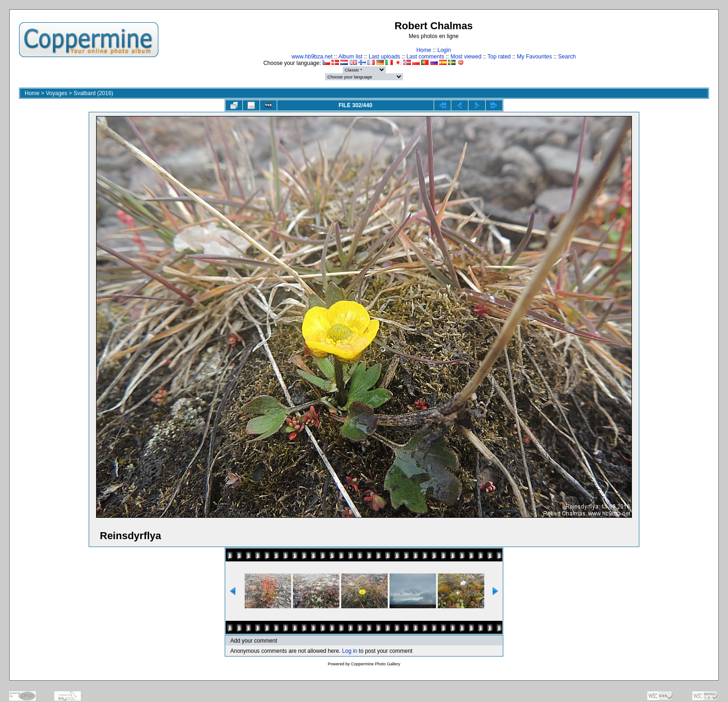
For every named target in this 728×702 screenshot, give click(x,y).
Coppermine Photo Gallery (376, 664)
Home (424, 50)
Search (567, 57)
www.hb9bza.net (312, 57)
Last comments (425, 57)
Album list (351, 57)
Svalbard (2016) (93, 93)
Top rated (499, 57)
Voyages (57, 93)
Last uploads (384, 57)
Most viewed (466, 57)
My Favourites (534, 57)
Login (444, 50)
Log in (350, 651)
